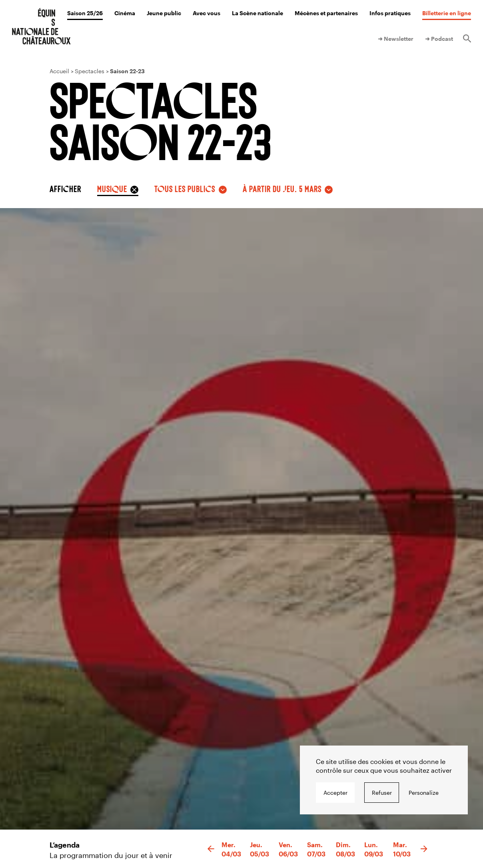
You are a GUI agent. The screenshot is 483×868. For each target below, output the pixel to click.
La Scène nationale (257, 13)
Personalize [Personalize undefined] (424, 793)
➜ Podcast (439, 39)
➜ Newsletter (396, 39)
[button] (211, 849)
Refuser (382, 793)
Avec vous (207, 13)
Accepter (335, 793)
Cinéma (125, 13)
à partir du (282, 188)
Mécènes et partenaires (326, 13)
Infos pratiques (390, 13)
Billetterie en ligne (447, 13)
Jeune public (164, 13)
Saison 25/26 (85, 13)
